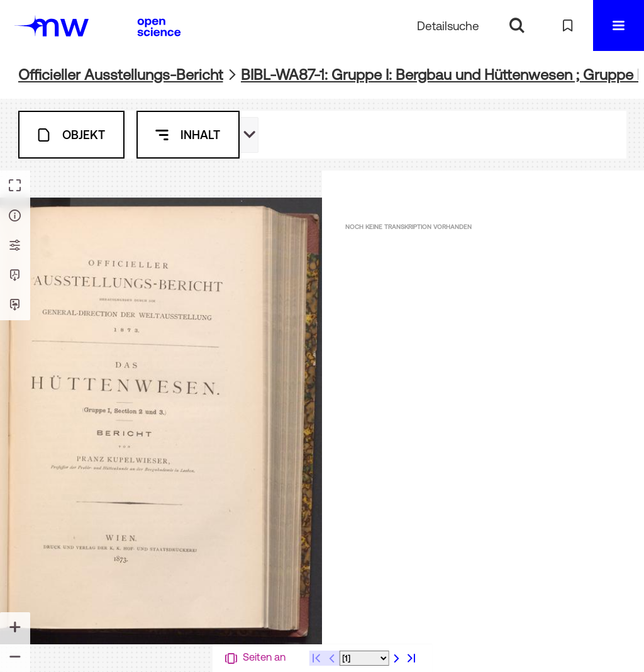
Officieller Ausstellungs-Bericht (121, 75)
